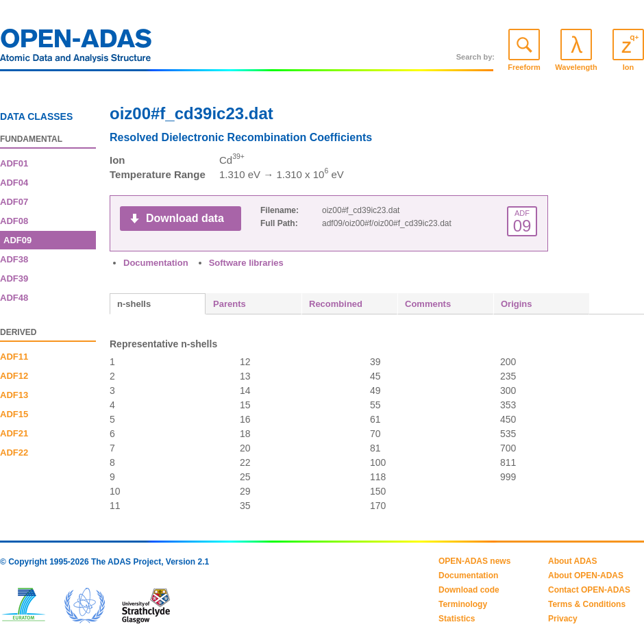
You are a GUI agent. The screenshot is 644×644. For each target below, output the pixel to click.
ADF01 (14, 163)
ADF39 (14, 278)
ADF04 (14, 183)
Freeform (524, 67)
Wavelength (576, 67)
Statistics (457, 619)
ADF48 (14, 298)
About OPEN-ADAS (586, 575)
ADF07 (14, 202)
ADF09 (17, 240)
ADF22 (14, 453)
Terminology (463, 604)
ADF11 (14, 357)
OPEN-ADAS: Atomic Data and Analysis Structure (76, 49)
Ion (629, 67)
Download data (185, 218)
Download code (469, 590)
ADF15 (14, 414)
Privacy (563, 619)
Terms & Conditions (587, 604)
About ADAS (573, 561)
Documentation (156, 263)
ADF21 (14, 433)
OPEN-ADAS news (474, 561)
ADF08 (14, 221)
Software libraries (246, 263)
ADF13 (14, 395)
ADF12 (14, 376)
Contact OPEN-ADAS (589, 590)
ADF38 (14, 259)
